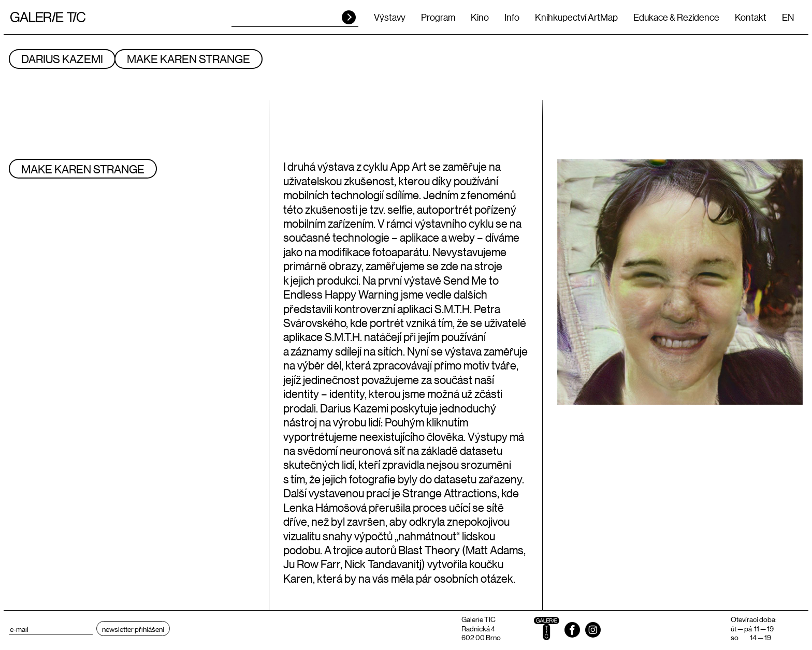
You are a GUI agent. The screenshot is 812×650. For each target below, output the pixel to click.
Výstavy (390, 17)
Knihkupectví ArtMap (576, 17)
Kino (480, 17)
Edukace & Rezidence (676, 17)
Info (512, 17)
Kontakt (751, 17)
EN (788, 17)
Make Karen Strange (189, 59)
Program (438, 17)
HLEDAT (349, 17)
